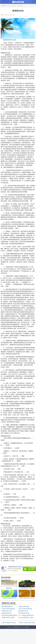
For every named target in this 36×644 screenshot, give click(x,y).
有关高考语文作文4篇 (24, 613)
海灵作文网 (16, 627)
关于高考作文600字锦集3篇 (29, 623)
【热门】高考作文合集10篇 (25, 609)
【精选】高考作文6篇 (24, 607)
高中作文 (14, 6)
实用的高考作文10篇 (7, 611)
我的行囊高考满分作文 (7, 607)
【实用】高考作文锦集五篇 (8, 609)
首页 (8, 6)
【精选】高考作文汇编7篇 (8, 618)
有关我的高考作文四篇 (10, 623)
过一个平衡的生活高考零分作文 (26, 615)
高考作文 (20, 6)
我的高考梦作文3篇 (23, 611)
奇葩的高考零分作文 (7, 613)
